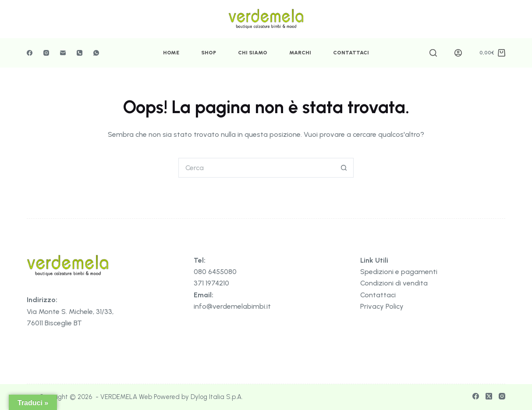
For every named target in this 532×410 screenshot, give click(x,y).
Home (171, 53)
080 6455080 (215, 272)
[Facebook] (30, 53)
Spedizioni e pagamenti (399, 272)
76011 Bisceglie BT (54, 323)
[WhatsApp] (96, 53)
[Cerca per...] (256, 168)
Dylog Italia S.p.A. (217, 397)
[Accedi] (458, 53)
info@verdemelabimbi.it (232, 306)
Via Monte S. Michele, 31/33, (70, 312)
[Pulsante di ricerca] (344, 168)
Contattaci (351, 53)
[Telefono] (80, 53)
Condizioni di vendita (394, 283)
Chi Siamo (253, 53)
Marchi (300, 53)
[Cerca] (433, 53)
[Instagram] (46, 53)
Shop (209, 53)
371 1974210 (211, 283)
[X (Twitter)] (489, 396)
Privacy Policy (382, 306)
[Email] (63, 53)
